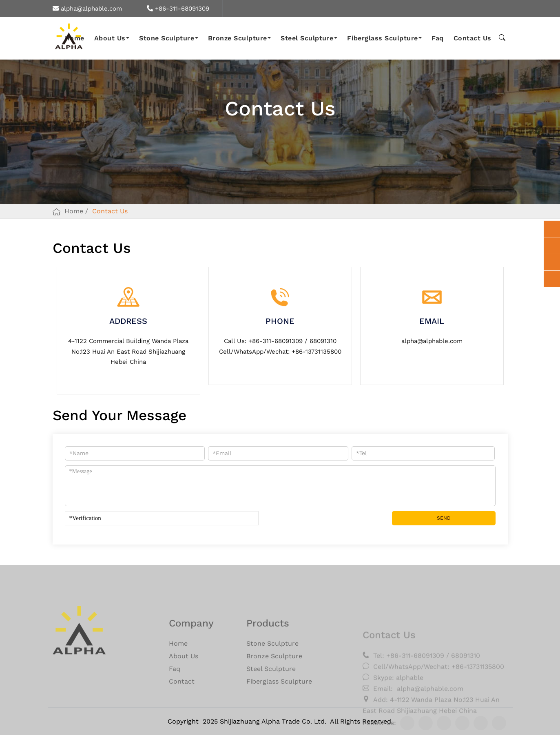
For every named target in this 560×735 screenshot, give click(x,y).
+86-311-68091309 (178, 9)
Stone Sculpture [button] (169, 38)
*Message (280, 486)
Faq (437, 38)
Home (74, 211)
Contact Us (473, 38)
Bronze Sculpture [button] (239, 38)
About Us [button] (112, 38)
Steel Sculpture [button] (309, 38)
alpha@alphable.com (87, 9)
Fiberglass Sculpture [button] (384, 38)
